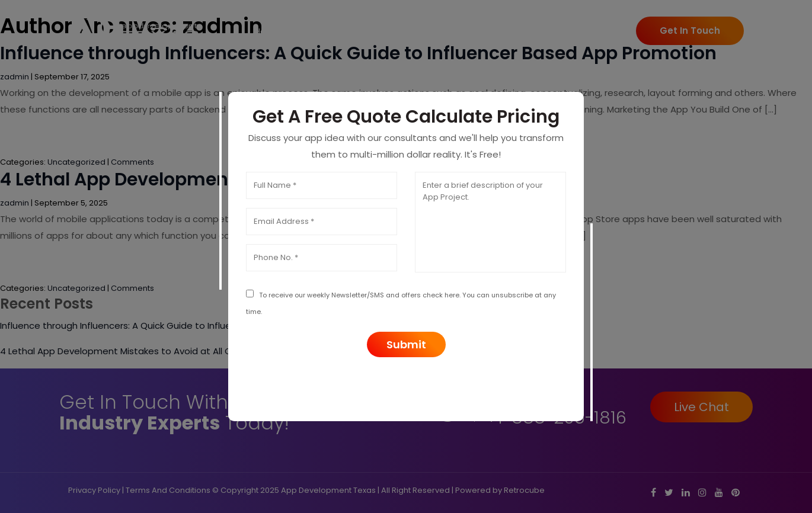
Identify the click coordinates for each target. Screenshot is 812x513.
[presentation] (406, 386)
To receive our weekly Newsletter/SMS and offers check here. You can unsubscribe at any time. (401, 303)
